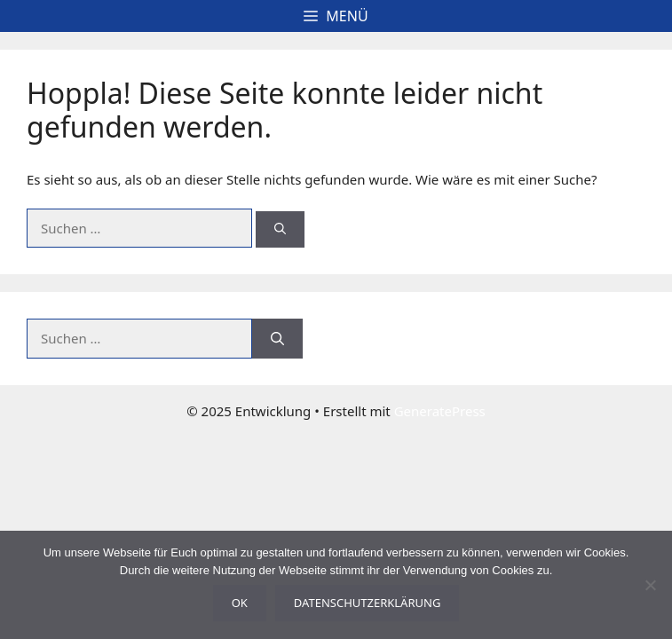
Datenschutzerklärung (368, 603)
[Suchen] (280, 230)
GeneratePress (440, 411)
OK (240, 603)
